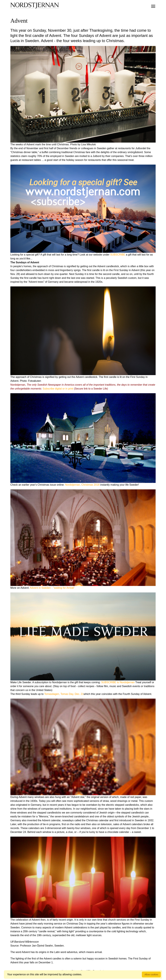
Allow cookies (151, 974)
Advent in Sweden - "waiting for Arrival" (52, 588)
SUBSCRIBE (118, 255)
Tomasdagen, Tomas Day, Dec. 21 (64, 694)
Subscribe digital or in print (58, 389)
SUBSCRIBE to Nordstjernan (118, 682)
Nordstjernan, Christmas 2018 (82, 485)
